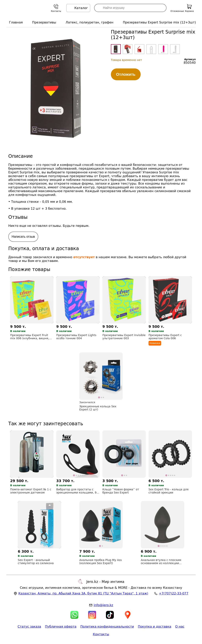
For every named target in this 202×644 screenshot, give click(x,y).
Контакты (101, 634)
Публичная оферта (61, 627)
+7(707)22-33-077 (173, 593)
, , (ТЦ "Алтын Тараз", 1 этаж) (83, 593)
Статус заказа (29, 627)
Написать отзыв (23, 237)
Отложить (126, 74)
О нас (180, 627)
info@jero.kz (103, 605)
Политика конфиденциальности (107, 627)
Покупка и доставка (155, 627)
